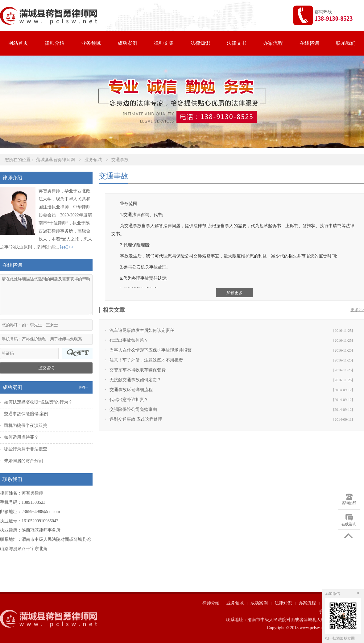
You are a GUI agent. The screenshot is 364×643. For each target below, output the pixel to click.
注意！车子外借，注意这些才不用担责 (146, 360)
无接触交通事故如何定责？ (135, 380)
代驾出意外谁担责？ (129, 400)
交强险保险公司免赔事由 (133, 409)
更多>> (357, 310)
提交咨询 (46, 368)
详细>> (67, 247)
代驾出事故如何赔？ (129, 340)
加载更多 (234, 293)
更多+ (83, 387)
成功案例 (127, 43)
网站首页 (18, 43)
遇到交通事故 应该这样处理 (136, 419)
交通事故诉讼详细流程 (131, 390)
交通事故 (120, 160)
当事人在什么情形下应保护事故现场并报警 (151, 350)
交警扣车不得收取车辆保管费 (138, 370)
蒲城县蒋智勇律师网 (56, 160)
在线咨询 (309, 43)
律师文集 (164, 43)
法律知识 (200, 43)
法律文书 (237, 43)
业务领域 (91, 43)
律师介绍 (55, 43)
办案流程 (273, 43)
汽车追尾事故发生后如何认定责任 (142, 330)
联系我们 (346, 43)
